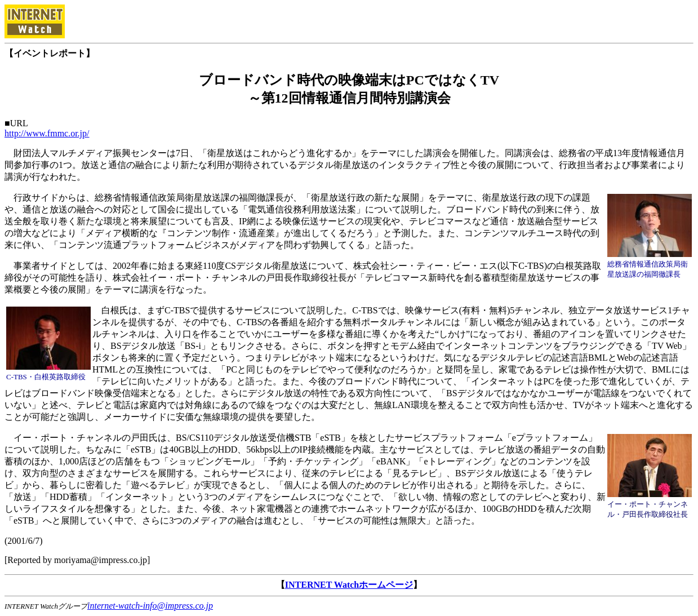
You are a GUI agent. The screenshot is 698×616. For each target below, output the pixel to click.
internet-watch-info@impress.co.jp (150, 606)
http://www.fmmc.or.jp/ (47, 133)
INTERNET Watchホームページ (349, 585)
